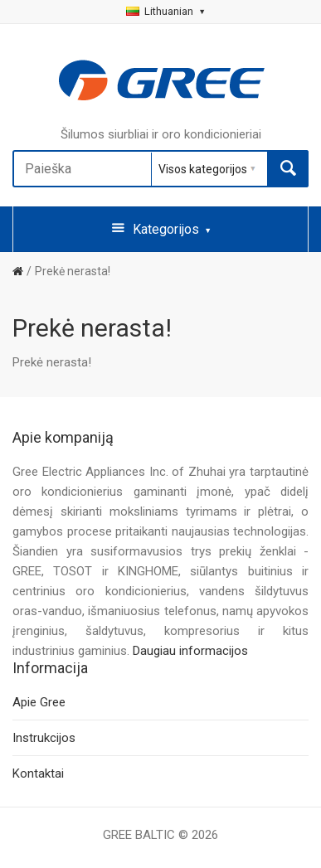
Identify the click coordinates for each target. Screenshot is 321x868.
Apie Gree (39, 702)
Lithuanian (165, 11)
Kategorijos (161, 228)
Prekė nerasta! (73, 271)
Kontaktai (38, 773)
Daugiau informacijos (190, 651)
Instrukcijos (44, 738)
